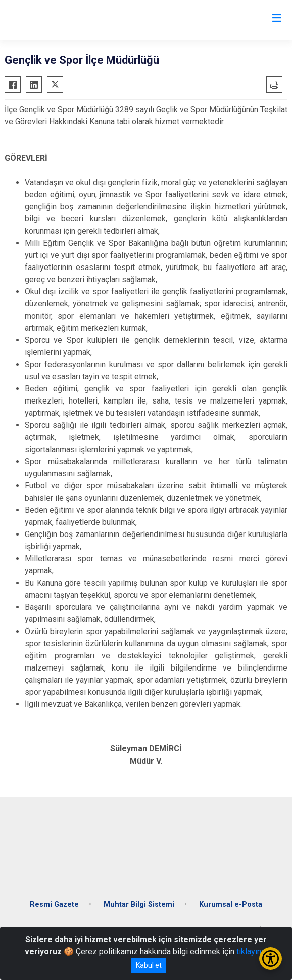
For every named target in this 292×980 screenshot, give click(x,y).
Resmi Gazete (54, 904)
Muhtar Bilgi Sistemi (139, 904)
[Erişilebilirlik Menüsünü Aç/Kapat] (271, 959)
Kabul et (149, 965)
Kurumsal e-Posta (231, 904)
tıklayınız (252, 951)
